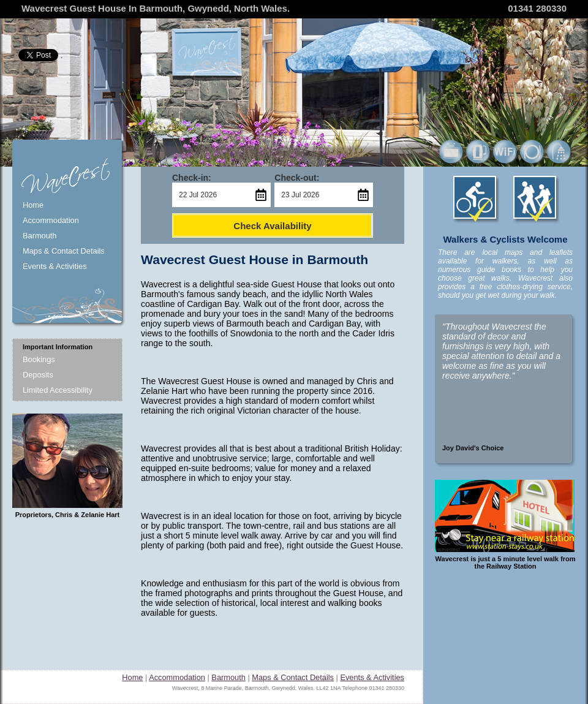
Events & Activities (55, 266)
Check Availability (272, 226)
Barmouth (40, 236)
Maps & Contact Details (64, 251)
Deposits (38, 375)
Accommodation (51, 220)
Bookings (39, 359)
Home (33, 205)
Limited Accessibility (58, 390)
